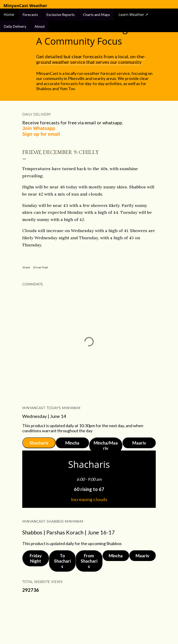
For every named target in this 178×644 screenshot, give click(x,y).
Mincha (72, 443)
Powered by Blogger (89, 619)
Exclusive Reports (60, 14)
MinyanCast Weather (25, 6)
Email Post (41, 267)
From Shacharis (89, 561)
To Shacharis (62, 561)
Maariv (139, 443)
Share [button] (26, 267)
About (40, 26)
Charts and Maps (97, 14)
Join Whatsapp (39, 128)
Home (9, 15)
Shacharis (39, 443)
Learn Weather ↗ (133, 15)
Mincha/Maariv (106, 445)
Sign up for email (41, 134)
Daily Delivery (15, 26)
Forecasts (30, 14)
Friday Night (36, 558)
